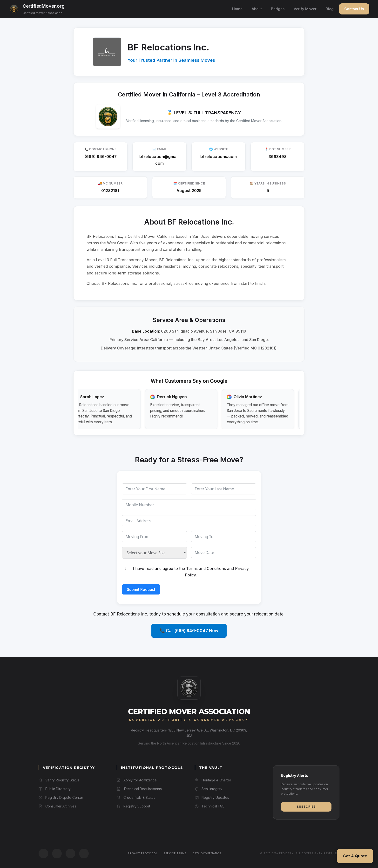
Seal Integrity (209, 789)
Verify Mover (305, 9)
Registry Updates (212, 797)
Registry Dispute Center (61, 797)
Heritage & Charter (213, 780)
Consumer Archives (57, 806)
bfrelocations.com (219, 157)
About (257, 9)
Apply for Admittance (137, 780)
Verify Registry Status (59, 780)
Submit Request (141, 589)
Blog (330, 9)
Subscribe (306, 807)
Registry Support (133, 806)
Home (237, 9)
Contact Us (354, 9)
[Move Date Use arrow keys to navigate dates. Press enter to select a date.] (224, 553)
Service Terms (175, 853)
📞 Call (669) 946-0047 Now (189, 631)
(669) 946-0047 (101, 157)
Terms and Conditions (206, 568)
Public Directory (55, 789)
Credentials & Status (136, 797)
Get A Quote (355, 856)
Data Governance (207, 853)
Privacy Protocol (143, 853)
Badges (278, 9)
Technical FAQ (210, 806)
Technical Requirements (139, 789)
